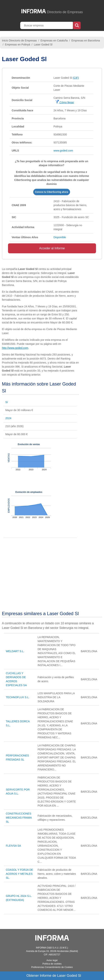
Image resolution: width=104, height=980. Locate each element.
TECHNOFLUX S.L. (18, 697)
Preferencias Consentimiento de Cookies (52, 967)
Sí (7, 402)
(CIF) (76, 78)
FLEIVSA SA (13, 846)
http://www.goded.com (15, 348)
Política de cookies (52, 964)
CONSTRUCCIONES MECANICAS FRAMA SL (19, 818)
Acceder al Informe (52, 248)
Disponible (60, 237)
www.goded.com (63, 151)
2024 (8, 418)
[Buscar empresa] (47, 25)
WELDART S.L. (15, 651)
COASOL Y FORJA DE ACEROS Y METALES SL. (20, 874)
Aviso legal (52, 960)
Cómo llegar (65, 102)
